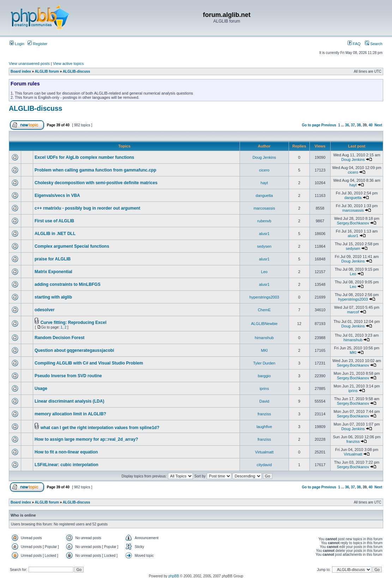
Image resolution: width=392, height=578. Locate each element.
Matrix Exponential (53, 272)
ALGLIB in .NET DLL (55, 234)
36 (347, 125)
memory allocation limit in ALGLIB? (70, 414)
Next (378, 125)
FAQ (354, 44)
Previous (329, 125)
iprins (264, 389)
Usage (41, 389)
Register (37, 44)
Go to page (311, 125)
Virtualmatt (264, 452)
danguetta (264, 195)
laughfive (264, 427)
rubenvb (264, 221)
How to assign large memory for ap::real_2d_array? (86, 439)
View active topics (68, 64)
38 (359, 125)
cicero (264, 170)
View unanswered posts (29, 64)
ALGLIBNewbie (264, 324)
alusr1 (264, 234)
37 (353, 125)
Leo (264, 272)
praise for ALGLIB (53, 259)
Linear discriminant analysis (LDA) (69, 401)
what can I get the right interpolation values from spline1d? (100, 428)
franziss (264, 414)
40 (371, 125)
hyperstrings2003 (264, 297)
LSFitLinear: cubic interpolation (67, 465)
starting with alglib (53, 297)
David (264, 401)
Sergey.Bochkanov (353, 223)
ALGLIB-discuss (77, 71)
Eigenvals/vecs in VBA (57, 195)
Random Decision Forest (59, 338)
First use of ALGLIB (54, 221)
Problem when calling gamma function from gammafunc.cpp (95, 170)
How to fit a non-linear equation (66, 452)
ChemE (264, 310)
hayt (264, 183)
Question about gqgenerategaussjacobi (74, 350)
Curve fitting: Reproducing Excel (74, 323)
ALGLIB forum (47, 71)
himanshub (264, 338)
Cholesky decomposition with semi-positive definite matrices (96, 183)
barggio (264, 376)
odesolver (45, 310)
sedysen (264, 246)
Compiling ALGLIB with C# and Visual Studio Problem (89, 363)
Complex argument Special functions (72, 246)
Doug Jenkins (264, 157)
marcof (353, 312)
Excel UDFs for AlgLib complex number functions (84, 157)
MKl (264, 350)
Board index (21, 71)
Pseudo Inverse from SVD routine (68, 376)
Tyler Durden (264, 363)
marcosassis (264, 208)
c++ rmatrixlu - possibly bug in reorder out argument (87, 208)
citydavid (264, 465)
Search (374, 44)
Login (17, 44)
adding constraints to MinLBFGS (68, 284)
